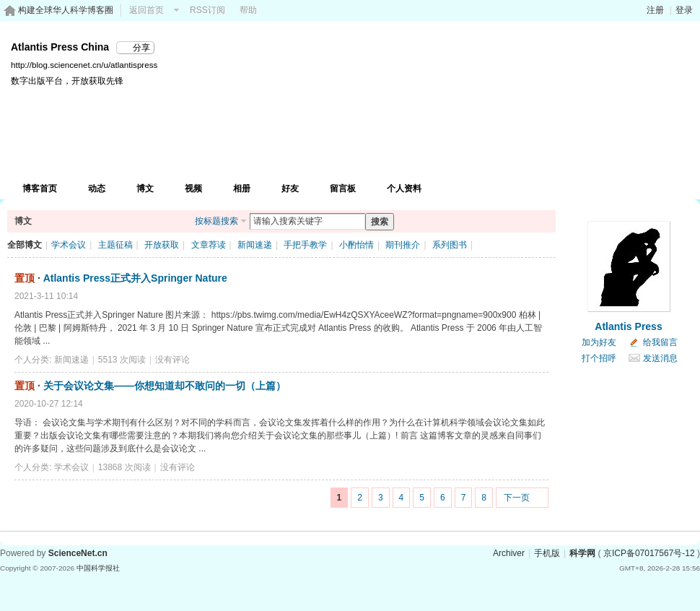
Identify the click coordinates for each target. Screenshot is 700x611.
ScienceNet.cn (78, 553)
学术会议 (69, 245)
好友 (290, 188)
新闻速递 (255, 245)
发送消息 (660, 358)
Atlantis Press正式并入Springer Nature (135, 278)
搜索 (380, 222)
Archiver (509, 553)
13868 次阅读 (124, 467)
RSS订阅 (207, 10)
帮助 (248, 10)
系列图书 (450, 245)
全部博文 (25, 245)
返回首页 (146, 10)
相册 (242, 188)
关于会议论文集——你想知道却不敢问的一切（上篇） (165, 386)
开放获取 (162, 245)
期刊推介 (403, 245)
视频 (193, 188)
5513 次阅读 (122, 360)
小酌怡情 (356, 245)
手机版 (547, 553)
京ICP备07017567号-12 (649, 553)
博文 (145, 188)
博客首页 (40, 188)
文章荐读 (209, 245)
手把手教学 (305, 245)
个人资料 (404, 188)
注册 (655, 10)
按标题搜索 (216, 221)
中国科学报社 (98, 568)
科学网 (582, 553)
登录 (684, 10)
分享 (141, 48)
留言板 (343, 188)
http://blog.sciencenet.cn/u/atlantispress (84, 65)
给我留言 (660, 342)
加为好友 (599, 342)
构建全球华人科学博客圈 (66, 10)
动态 (97, 188)
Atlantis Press (628, 326)
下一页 (517, 498)
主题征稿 (115, 245)
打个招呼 (599, 358)
